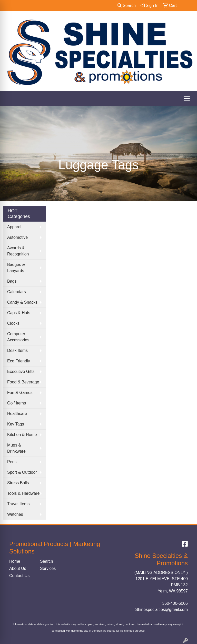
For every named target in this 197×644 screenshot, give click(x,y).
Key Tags (16, 424)
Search (127, 6)
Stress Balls (18, 483)
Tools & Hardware (23, 493)
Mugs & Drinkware (16, 448)
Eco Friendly (19, 361)
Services (48, 568)
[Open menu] (187, 98)
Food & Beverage (23, 382)
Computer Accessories (18, 337)
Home (15, 561)
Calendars (17, 292)
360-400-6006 (175, 603)
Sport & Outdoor (22, 472)
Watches (15, 514)
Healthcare (17, 414)
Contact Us (19, 576)
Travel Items (18, 504)
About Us (18, 568)
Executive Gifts (21, 371)
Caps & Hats (19, 313)
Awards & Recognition (18, 251)
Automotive (17, 237)
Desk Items (17, 350)
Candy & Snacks (22, 302)
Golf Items (17, 403)
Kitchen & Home (22, 435)
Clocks (13, 323)
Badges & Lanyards (16, 268)
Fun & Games (20, 393)
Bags (12, 281)
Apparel (14, 227)
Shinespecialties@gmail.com (161, 610)
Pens (12, 462)
